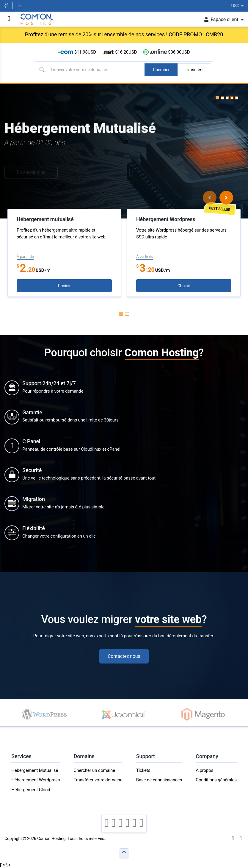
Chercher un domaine (94, 770)
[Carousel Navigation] (218, 198)
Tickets (143, 770)
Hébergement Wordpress (36, 780)
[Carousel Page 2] (127, 314)
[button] (217, 98)
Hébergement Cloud (31, 790)
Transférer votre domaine (98, 780)
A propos (204, 770)
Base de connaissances (159, 780)
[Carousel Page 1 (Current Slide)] (121, 314)
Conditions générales (216, 780)
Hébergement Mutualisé (35, 770)
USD (237, 6)
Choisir (64, 286)
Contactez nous (124, 656)
